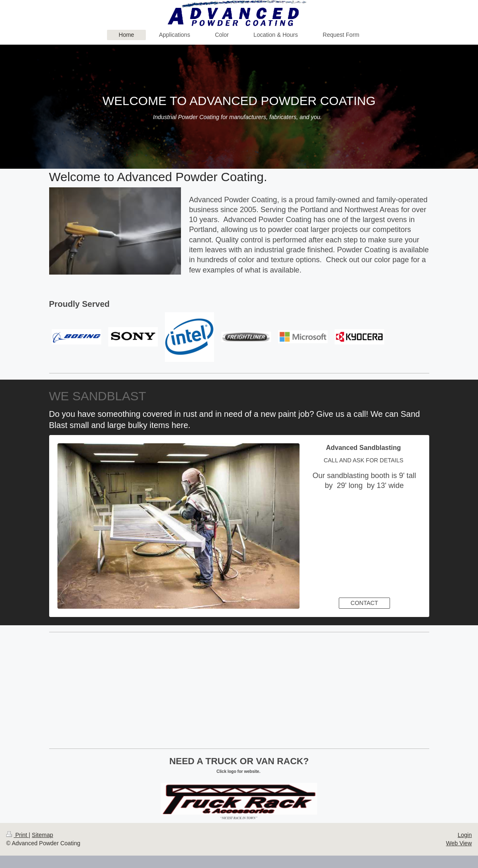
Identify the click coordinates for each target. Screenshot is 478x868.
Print (18, 835)
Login (465, 835)
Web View (459, 843)
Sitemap (42, 835)
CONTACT (365, 603)
